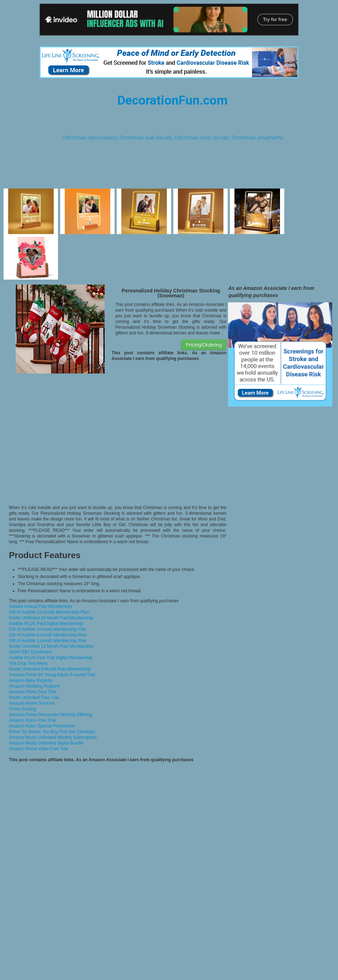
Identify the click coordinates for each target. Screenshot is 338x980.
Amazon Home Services (32, 703)
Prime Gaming (23, 709)
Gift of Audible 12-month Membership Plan (49, 612)
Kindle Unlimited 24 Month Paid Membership (51, 618)
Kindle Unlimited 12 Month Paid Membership (51, 646)
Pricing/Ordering (204, 345)
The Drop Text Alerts (28, 663)
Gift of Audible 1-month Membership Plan (48, 641)
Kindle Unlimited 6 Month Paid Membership (50, 669)
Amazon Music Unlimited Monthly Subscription (53, 737)
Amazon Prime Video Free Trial (39, 749)
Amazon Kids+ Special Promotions (42, 726)
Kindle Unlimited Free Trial (34, 698)
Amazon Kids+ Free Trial (32, 720)
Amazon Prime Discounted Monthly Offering (50, 715)
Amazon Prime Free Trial (33, 692)
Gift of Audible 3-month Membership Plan (48, 629)
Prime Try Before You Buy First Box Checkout (52, 732)
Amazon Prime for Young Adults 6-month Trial (52, 675)
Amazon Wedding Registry (34, 686)
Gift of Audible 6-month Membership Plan (48, 635)
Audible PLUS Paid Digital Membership (46, 624)
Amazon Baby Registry (31, 680)
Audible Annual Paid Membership (40, 606)
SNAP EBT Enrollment (30, 652)
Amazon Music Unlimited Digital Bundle (46, 743)
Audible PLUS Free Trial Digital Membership (51, 658)
